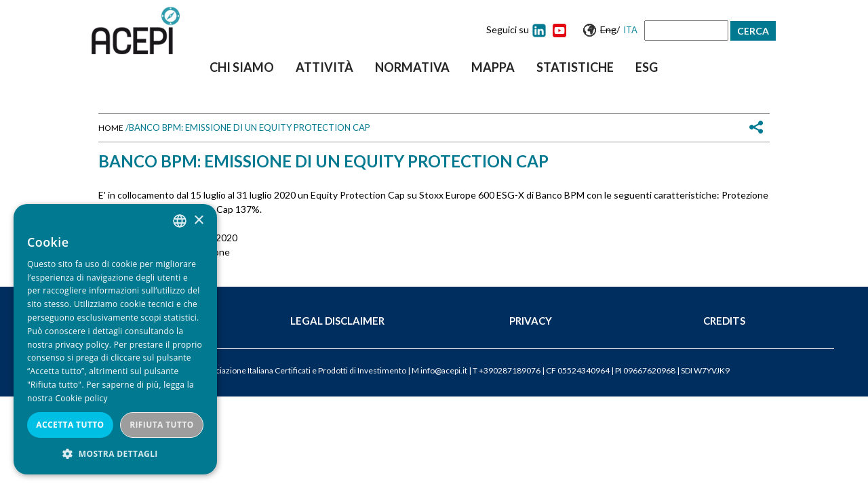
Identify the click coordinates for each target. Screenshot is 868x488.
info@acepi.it (444, 370)
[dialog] (115, 339)
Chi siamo (242, 67)
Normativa (412, 67)
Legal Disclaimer (337, 321)
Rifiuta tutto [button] (162, 425)
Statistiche (575, 67)
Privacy (531, 321)
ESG (647, 67)
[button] (115, 454)
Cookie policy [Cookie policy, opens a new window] (81, 398)
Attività (324, 67)
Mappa (493, 67)
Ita (630, 30)
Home (111, 128)
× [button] (198, 221)
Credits (724, 321)
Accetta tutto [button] (70, 425)
